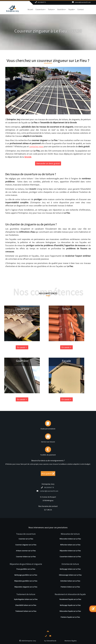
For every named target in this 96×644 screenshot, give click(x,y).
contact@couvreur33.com (83, 2)
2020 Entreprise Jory (28, 641)
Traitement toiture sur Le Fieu (26, 611)
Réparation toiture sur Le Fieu (70, 551)
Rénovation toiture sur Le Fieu (70, 539)
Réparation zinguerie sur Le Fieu (26, 587)
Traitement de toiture (26, 594)
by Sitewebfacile (50, 641)
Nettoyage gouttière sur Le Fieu (26, 575)
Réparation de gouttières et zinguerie (26, 564)
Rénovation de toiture (70, 534)
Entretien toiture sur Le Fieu (70, 581)
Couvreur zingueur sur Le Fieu (26, 545)
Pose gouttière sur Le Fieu (26, 569)
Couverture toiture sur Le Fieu (70, 557)
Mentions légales (71, 641)
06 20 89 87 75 (42, 2)
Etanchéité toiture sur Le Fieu (26, 605)
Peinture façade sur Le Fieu (70, 617)
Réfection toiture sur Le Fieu (70, 545)
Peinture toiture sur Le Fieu (70, 587)
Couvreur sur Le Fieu (26, 539)
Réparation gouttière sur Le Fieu (26, 581)
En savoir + (48, 347)
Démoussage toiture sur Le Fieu (70, 575)
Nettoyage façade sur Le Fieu (70, 605)
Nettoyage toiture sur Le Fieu (70, 569)
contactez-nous (36, 146)
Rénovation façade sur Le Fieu (70, 611)
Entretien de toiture (70, 564)
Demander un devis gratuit (48, 163)
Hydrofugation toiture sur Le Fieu (26, 599)
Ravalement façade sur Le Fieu (70, 599)
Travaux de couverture (26, 534)
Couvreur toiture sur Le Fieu (26, 557)
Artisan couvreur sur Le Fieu (26, 551)
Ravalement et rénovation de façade (70, 594)
